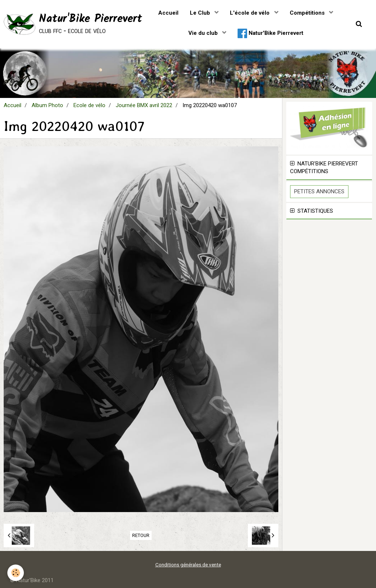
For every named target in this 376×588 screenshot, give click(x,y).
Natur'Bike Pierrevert (270, 33)
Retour (141, 535)
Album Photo (47, 105)
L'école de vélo (250, 13)
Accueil (168, 13)
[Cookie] (16, 573)
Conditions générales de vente (188, 565)
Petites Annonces (319, 191)
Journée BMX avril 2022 (144, 105)
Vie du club (204, 33)
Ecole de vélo (89, 105)
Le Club (201, 13)
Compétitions (308, 13)
